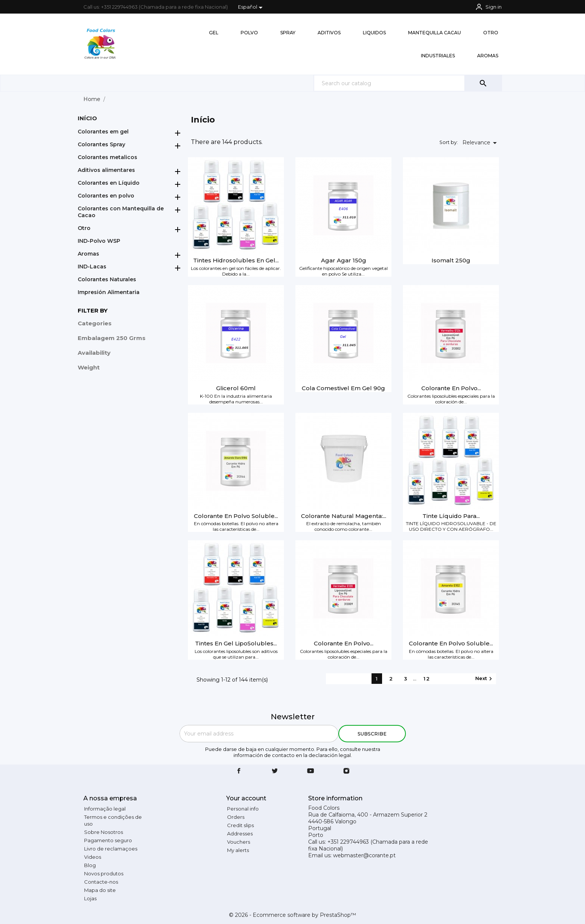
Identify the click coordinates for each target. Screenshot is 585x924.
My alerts (238, 850)
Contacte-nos (101, 882)
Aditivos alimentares (106, 170)
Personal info (243, 809)
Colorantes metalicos (107, 157)
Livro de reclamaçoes (111, 849)
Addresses (240, 834)
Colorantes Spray (101, 144)
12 (427, 679)
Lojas (90, 898)
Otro (84, 228)
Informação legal (105, 809)
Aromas (88, 254)
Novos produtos (104, 873)
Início (87, 118)
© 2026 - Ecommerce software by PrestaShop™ (292, 915)
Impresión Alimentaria (109, 292)
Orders (236, 817)
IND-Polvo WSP (99, 241)
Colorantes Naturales (107, 279)
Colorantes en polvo (106, 196)
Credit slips (240, 825)
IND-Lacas (92, 267)
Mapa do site (100, 890)
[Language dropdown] (252, 8)
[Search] (408, 83)
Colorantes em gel (103, 132)
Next (485, 679)
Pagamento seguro (108, 840)
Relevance (481, 143)
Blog (90, 865)
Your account (246, 798)
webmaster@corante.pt (364, 855)
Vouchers (239, 842)
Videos (93, 857)
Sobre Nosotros (104, 832)
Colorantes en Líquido (109, 183)
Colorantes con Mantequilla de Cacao (121, 212)
